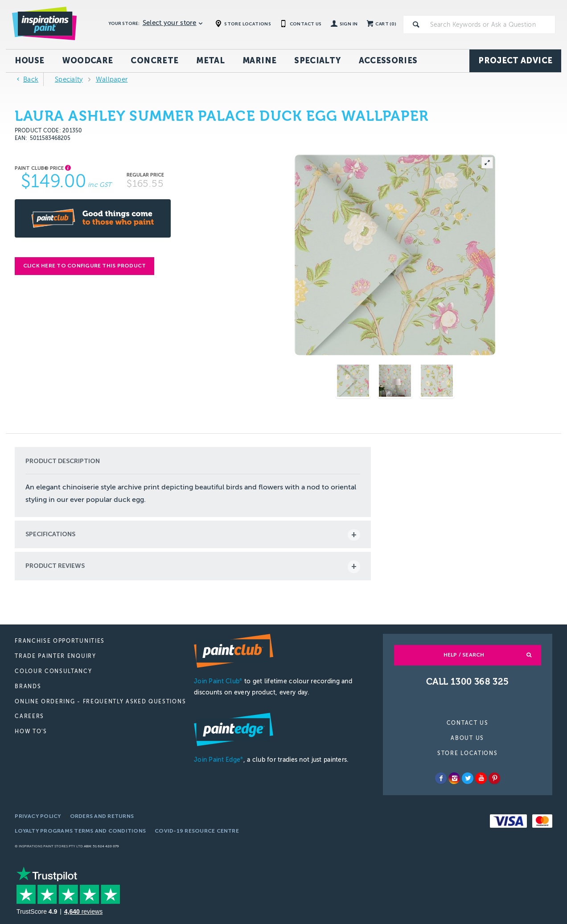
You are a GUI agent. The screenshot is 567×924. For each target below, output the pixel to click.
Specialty (317, 61)
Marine (259, 61)
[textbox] (491, 25)
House (30, 61)
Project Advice (515, 61)
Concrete (154, 61)
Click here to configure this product (85, 266)
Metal (210, 61)
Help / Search (464, 655)
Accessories (388, 61)
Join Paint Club (218, 681)
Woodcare (88, 61)
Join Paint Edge (218, 760)
